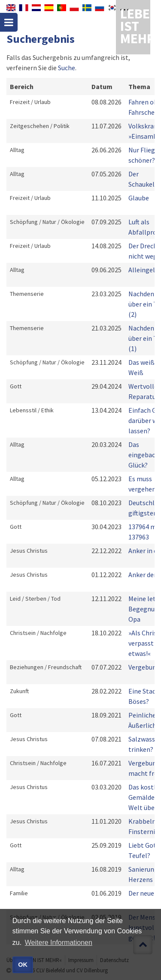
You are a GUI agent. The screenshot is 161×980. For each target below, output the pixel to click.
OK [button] (23, 965)
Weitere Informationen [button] (59, 943)
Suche (67, 68)
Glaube (139, 198)
